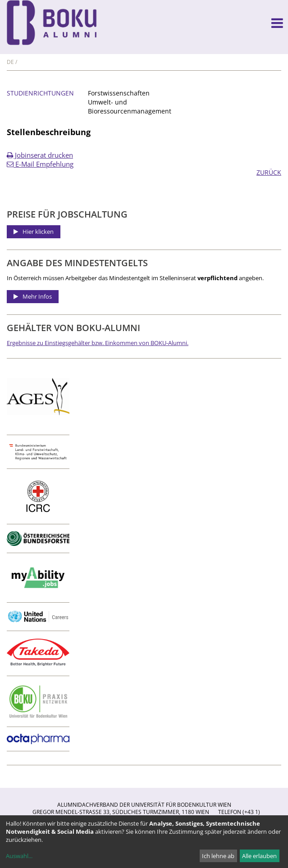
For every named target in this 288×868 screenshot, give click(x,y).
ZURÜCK (269, 172)
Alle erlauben (259, 856)
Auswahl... (19, 856)
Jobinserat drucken (40, 155)
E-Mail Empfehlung (40, 164)
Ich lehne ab (218, 856)
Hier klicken (38, 232)
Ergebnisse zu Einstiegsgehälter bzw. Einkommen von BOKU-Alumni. (98, 343)
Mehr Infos (37, 296)
